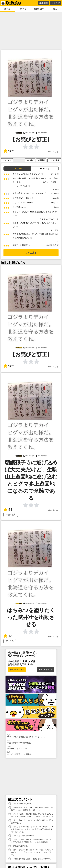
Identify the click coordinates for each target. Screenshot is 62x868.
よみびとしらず (52, 245)
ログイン (56, 3)
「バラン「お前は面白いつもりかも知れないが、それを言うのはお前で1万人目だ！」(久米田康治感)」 (31, 841)
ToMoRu (55, 190)
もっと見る (31, 253)
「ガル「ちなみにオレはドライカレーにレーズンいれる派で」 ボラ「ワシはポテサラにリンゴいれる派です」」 (31, 852)
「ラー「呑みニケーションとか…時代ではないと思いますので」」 (31, 821)
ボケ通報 (30, 160)
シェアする (7, 160)
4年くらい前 (53, 152)
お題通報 (41, 160)
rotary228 (55, 203)
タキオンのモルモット (49, 219)
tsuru (56, 193)
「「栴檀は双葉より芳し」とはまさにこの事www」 (30, 859)
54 (8, 510)
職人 (55, 9)
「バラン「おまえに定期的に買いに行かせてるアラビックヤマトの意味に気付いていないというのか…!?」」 (31, 815)
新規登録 (43, 3)
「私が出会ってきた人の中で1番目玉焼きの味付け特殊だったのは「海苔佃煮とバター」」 (30, 809)
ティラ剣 (55, 174)
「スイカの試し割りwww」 (21, 804)
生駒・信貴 (11, 515)
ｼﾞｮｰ (56, 241)
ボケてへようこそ (45, 670)
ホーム (7, 9)
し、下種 (55, 230)
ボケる (23, 9)
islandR (55, 198)
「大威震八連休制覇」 (19, 846)
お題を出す (39, 9)
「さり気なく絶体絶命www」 (22, 836)
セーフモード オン (17, 670)
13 (8, 636)
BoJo (56, 207)
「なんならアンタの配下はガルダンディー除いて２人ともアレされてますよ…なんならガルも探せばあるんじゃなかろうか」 (31, 829)
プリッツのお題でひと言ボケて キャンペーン (31, 736)
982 (9, 151)
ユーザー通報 (54, 160)
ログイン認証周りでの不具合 (31, 753)
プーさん (10, 641)
